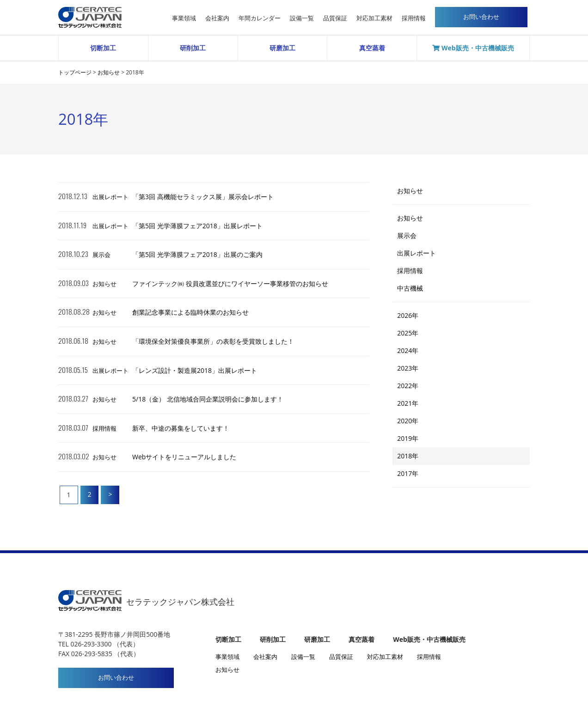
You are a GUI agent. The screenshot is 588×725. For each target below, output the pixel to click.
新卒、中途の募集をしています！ (181, 428)
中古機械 (410, 288)
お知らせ (104, 284)
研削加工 (193, 48)
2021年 (408, 403)
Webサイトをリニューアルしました (184, 457)
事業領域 (184, 18)
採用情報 (414, 18)
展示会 (101, 255)
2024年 (408, 350)
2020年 (408, 421)
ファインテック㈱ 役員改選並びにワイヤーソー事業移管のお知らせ (230, 283)
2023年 (408, 368)
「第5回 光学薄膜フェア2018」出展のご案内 (197, 254)
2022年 (408, 386)
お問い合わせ (116, 678)
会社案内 (217, 18)
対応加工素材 (374, 18)
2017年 (408, 473)
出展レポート (110, 197)
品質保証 (335, 18)
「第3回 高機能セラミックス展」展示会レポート (203, 197)
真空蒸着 (372, 48)
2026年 (408, 315)
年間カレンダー (260, 18)
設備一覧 (302, 18)
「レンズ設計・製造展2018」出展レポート (195, 370)
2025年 (408, 333)
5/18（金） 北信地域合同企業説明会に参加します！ (208, 399)
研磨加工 (282, 48)
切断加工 (103, 48)
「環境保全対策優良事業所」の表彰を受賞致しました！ (213, 341)
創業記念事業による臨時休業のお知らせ (190, 312)
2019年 (408, 438)
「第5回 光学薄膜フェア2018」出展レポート (197, 226)
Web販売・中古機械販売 (473, 48)
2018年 (408, 456)
